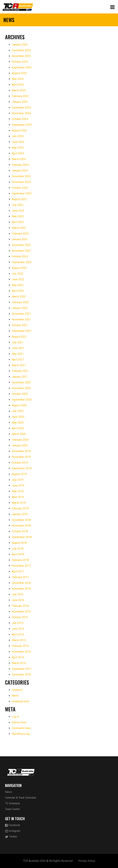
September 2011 (22, 669)
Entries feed (19, 722)
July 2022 (18, 274)
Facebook (13, 825)
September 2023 (22, 193)
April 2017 (18, 571)
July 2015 (18, 623)
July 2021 (18, 342)
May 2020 (18, 423)
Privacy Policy (87, 861)
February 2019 (20, 508)
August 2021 (19, 337)
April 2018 (18, 554)
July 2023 (18, 205)
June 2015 (18, 629)
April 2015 (18, 634)
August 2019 (19, 474)
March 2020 (19, 434)
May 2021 (18, 354)
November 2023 (21, 182)
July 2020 (18, 411)
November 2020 (21, 388)
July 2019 (18, 480)
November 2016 (21, 589)
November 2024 (21, 113)
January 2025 (20, 102)
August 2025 (19, 73)
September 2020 (22, 400)
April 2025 (18, 85)
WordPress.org (21, 734)
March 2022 (19, 297)
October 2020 (20, 394)
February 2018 (20, 560)
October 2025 (20, 62)
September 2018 (22, 537)
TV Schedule (12, 803)
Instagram (13, 831)
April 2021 (18, 360)
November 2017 (21, 566)
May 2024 (18, 148)
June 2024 (18, 142)
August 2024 (19, 130)
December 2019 (21, 451)
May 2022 (18, 285)
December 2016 (21, 583)
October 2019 (20, 463)
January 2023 (20, 239)
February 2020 (20, 440)
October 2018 (20, 531)
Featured (17, 690)
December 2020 (21, 382)
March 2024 (19, 159)
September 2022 (22, 262)
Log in (15, 717)
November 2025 (21, 56)
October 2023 (20, 188)
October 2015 (20, 617)
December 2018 (21, 520)
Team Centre (12, 809)
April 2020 (18, 428)
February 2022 (20, 302)
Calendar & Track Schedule (21, 798)
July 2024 (18, 136)
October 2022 (20, 256)
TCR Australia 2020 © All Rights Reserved (48, 861)
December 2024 (21, 108)
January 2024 (20, 171)
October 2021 (20, 325)
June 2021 (18, 348)
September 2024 (22, 125)
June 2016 (18, 600)
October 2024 (20, 119)
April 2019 (18, 497)
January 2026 (20, 45)
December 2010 (21, 675)
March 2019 (19, 503)
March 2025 (19, 90)
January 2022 (20, 308)
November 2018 (21, 526)
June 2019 (18, 486)
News (15, 696)
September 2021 (22, 331)
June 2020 (18, 417)
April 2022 (18, 291)
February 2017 (20, 577)
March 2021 (19, 365)
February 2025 (20, 96)
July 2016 (18, 594)
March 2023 (19, 228)
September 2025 (22, 67)
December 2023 (21, 176)
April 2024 (18, 153)
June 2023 (18, 211)
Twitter (11, 837)
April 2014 (18, 657)
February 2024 (20, 165)
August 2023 (19, 199)
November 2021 (21, 319)
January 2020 (20, 445)
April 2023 (18, 222)
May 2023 (18, 216)
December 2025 (21, 50)
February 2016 (20, 606)
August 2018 (19, 543)
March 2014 (19, 663)
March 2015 (19, 640)
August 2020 (19, 405)
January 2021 (20, 377)
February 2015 (20, 646)
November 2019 (21, 457)
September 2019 (22, 468)
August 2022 (19, 268)
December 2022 (21, 245)
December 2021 (21, 314)
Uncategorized (20, 701)
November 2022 (21, 251)
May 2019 (18, 491)
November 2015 (21, 612)
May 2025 (18, 79)
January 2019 (20, 514)
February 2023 (20, 234)
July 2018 (18, 549)
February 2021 (20, 371)
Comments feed (21, 728)
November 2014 (21, 652)
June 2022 (18, 279)
